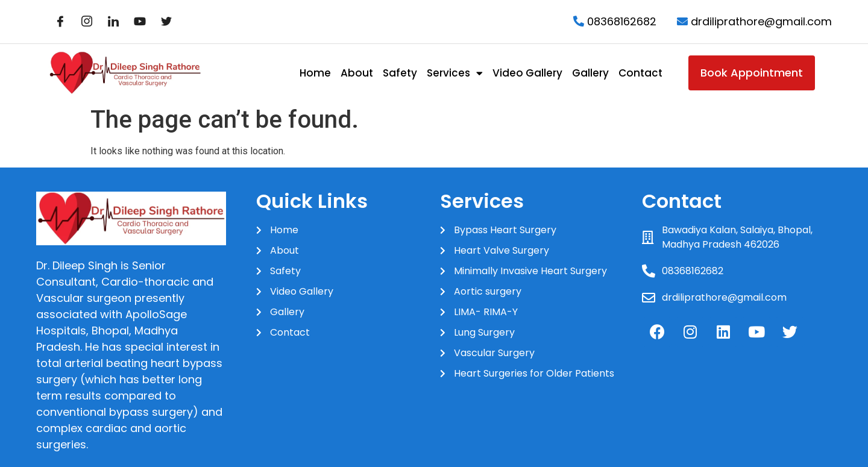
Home (315, 73)
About (357, 73)
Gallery (590, 73)
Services (455, 73)
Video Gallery (527, 73)
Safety (400, 73)
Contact (640, 73)
